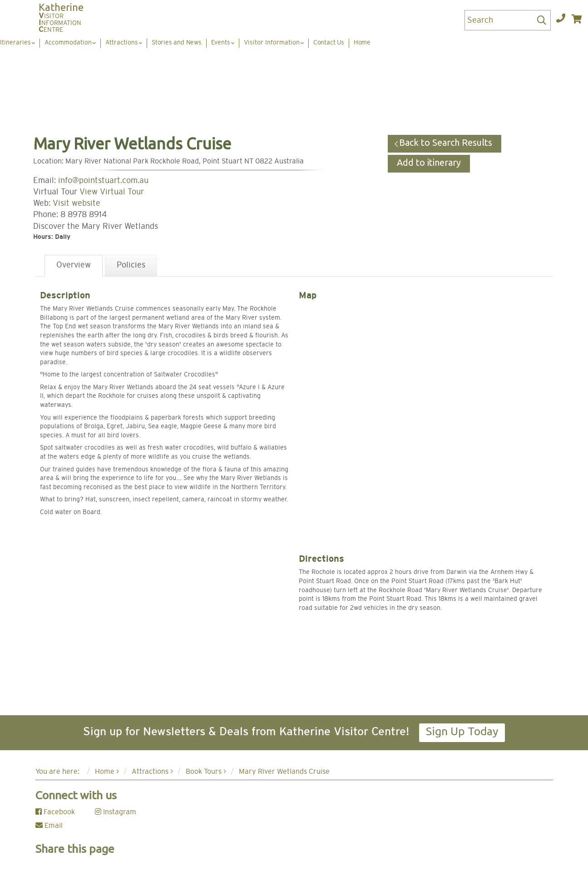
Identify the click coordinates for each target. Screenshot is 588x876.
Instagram (116, 812)
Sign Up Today (462, 731)
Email (49, 826)
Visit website (77, 203)
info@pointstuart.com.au (103, 181)
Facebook (55, 812)
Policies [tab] (131, 265)
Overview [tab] (74, 265)
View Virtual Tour (112, 192)
